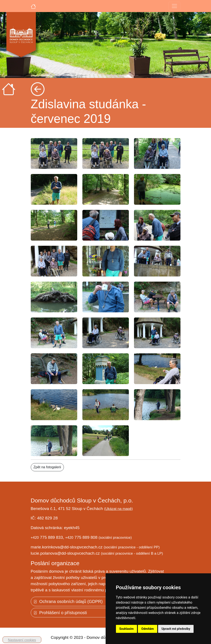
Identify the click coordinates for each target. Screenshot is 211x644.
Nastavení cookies (22, 640)
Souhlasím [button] (127, 629)
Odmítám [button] (148, 629)
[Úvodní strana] (33, 6)
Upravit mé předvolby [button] (176, 629)
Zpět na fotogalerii (47, 467)
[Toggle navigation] (174, 6)
